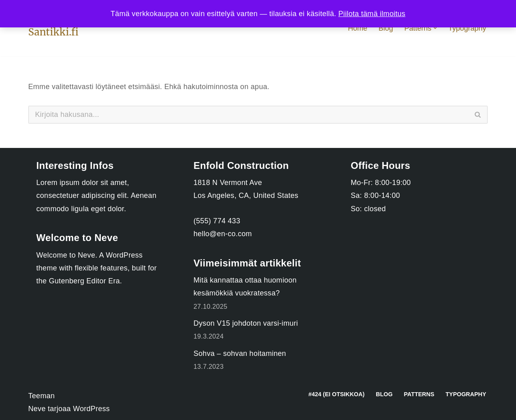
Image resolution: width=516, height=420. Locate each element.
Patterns (419, 394)
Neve (37, 409)
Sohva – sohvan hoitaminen (240, 353)
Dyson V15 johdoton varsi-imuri (246, 323)
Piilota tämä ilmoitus (372, 14)
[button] (435, 28)
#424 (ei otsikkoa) (336, 394)
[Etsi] (248, 115)
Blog (386, 28)
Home (358, 28)
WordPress (91, 409)
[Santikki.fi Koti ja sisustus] (53, 32)
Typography (467, 28)
